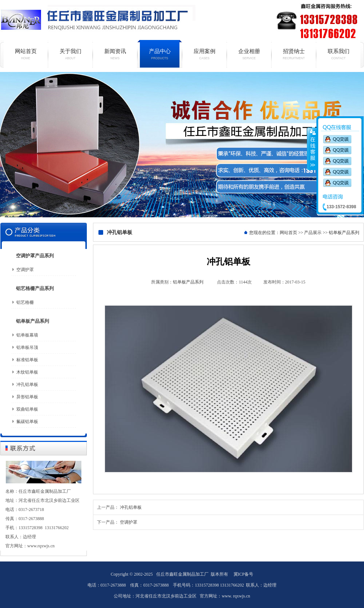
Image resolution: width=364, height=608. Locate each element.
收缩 (312, 149)
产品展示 (313, 233)
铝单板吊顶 (27, 347)
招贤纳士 (294, 54)
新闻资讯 (115, 54)
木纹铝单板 (27, 372)
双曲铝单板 (27, 409)
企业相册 (249, 54)
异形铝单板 (27, 397)
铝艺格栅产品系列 (35, 288)
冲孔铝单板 (27, 384)
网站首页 (26, 54)
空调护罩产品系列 (35, 256)
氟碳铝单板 (27, 422)
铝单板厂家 (182, 145)
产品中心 (160, 54)
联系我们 (338, 54)
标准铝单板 (27, 360)
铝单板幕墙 (27, 335)
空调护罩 (25, 270)
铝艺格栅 (25, 302)
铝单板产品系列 (33, 321)
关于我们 (70, 54)
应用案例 (204, 54)
